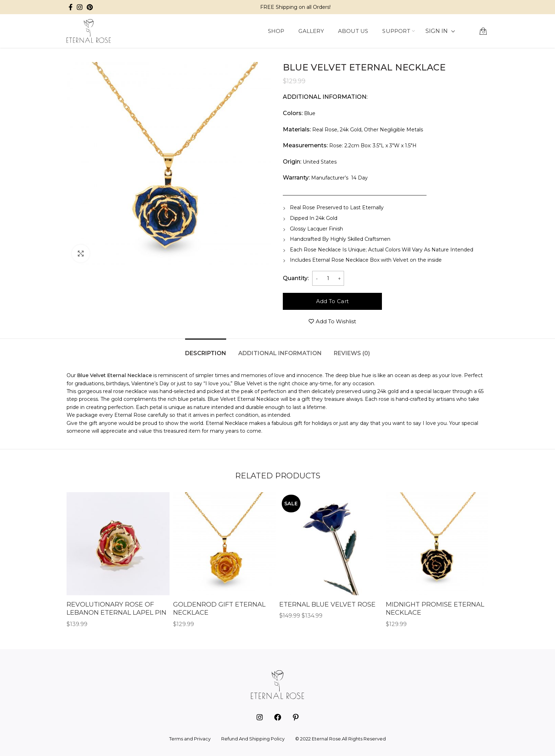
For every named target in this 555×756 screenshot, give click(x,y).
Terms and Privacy (190, 739)
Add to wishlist (336, 321)
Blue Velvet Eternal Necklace (115, 375)
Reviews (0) (352, 353)
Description (206, 353)
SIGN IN (437, 31)
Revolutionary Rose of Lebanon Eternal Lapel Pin (116, 609)
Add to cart (332, 301)
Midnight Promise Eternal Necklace (435, 609)
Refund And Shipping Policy (253, 739)
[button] (469, 31)
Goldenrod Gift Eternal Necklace (219, 609)
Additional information (280, 353)
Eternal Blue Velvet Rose (327, 604)
